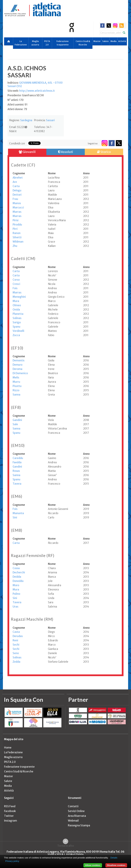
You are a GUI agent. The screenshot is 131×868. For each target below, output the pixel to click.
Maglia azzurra (35, 43)
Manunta (18, 513)
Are (15, 182)
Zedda (16, 662)
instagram (115, 26)
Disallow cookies (116, 865)
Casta (16, 632)
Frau (15, 199)
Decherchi (19, 572)
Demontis (19, 360)
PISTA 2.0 (47, 43)
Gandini (17, 420)
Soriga (17, 322)
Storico (104, 152)
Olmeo (17, 305)
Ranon (17, 233)
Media (113, 41)
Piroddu (17, 225)
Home (8, 748)
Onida (16, 310)
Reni (15, 640)
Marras (17, 212)
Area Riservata (77, 816)
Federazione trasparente (63, 43)
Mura (16, 301)
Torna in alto (66, 846)
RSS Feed (10, 806)
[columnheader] (30, 173)
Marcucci (18, 207)
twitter (109, 26)
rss (122, 26)
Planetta (18, 314)
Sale (15, 424)
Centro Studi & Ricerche (83, 43)
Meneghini (19, 297)
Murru (16, 382)
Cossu (16, 568)
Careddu (18, 458)
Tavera (17, 484)
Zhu (15, 246)
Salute (105, 41)
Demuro (17, 365)
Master (97, 41)
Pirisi (16, 220)
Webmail (73, 821)
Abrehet (18, 178)
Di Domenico (20, 373)
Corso (16, 280)
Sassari (50, 120)
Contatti (73, 806)
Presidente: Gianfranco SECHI (26, 95)
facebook (102, 26)
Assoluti (66, 152)
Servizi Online (76, 811)
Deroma (17, 369)
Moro (16, 585)
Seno (16, 653)
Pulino (16, 594)
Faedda (17, 462)
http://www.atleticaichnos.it (37, 91)
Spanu (16, 327)
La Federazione (21, 43)
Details (114, 858)
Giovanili (27, 152)
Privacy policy (12, 861)
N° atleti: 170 (16, 100)
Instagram (10, 821)
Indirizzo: (35, 84)
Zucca (16, 335)
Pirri (15, 229)
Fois (15, 288)
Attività (122, 41)
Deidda (17, 577)
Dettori (17, 195)
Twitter (9, 816)
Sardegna (26, 120)
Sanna (16, 395)
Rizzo (16, 390)
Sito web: (31, 91)
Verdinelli (18, 331)
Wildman (18, 242)
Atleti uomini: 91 (17, 105)
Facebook (10, 811)
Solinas (17, 318)
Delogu (17, 190)
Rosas (16, 471)
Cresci (16, 284)
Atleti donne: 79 (17, 109)
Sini (15, 517)
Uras (15, 607)
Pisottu (17, 386)
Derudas (18, 636)
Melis (16, 377)
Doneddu (18, 581)
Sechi (16, 645)
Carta (16, 186)
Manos (17, 203)
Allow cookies (93, 865)
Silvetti (17, 237)
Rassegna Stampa (79, 825)
